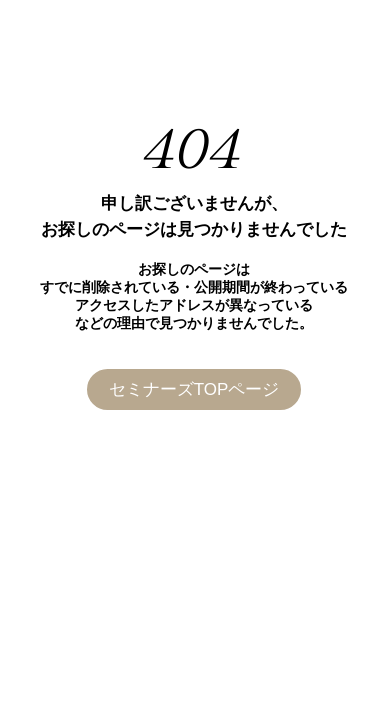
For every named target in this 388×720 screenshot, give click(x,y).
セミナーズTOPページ (194, 389)
